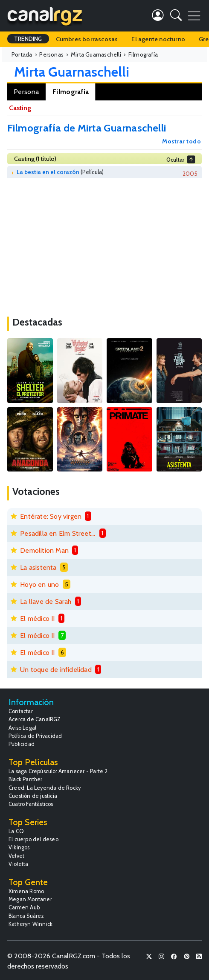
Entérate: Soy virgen (51, 516)
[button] (176, 17)
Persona (26, 92)
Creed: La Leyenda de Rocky (45, 788)
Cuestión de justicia (33, 796)
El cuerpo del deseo (33, 839)
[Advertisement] (104, 244)
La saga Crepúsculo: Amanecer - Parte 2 (58, 771)
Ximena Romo (26, 891)
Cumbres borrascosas (87, 39)
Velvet (16, 856)
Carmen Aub (24, 907)
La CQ (16, 831)
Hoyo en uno (39, 584)
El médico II (37, 619)
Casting (20, 108)
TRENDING (28, 39)
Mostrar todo (181, 141)
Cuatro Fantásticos (31, 804)
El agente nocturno (158, 39)
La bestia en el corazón (48, 172)
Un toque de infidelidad (56, 670)
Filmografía (71, 92)
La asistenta (38, 567)
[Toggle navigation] (194, 16)
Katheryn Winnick (30, 924)
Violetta (19, 864)
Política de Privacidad (35, 736)
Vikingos (19, 847)
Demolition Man (44, 550)
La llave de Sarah (46, 601)
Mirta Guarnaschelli (72, 72)
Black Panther (26, 779)
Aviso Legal (22, 728)
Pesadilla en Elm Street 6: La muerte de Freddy (58, 533)
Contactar (21, 711)
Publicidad (22, 744)
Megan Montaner (30, 899)
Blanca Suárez (26, 916)
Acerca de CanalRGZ (35, 719)
